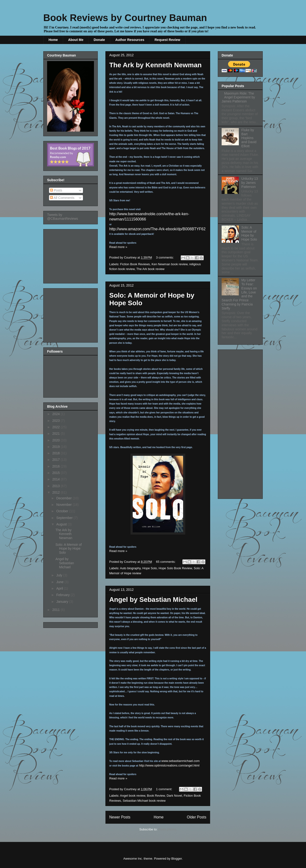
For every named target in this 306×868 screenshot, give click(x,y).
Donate (99, 40)
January (63, 602)
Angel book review (133, 796)
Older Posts (197, 817)
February (63, 595)
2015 (57, 473)
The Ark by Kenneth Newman (155, 65)
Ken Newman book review (169, 264)
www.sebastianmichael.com (180, 761)
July (60, 575)
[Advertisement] (71, 255)
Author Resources (130, 40)
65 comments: (166, 562)
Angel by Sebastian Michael (153, 600)
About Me (76, 40)
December (64, 498)
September (65, 518)
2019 (57, 447)
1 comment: (165, 789)
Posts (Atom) (167, 829)
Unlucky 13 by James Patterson (250, 183)
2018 (57, 453)
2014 (57, 479)
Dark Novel (174, 796)
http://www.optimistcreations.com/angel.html (169, 765)
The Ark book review (150, 269)
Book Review (156, 796)
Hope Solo (150, 568)
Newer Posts (120, 817)
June (60, 582)
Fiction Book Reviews (135, 264)
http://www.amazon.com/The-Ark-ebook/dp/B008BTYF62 (157, 229)
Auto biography (130, 568)
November (64, 505)
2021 (57, 434)
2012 (57, 492)
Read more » (118, 247)
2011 (57, 610)
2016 (57, 466)
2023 (57, 421)
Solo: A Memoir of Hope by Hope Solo (69, 549)
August (62, 524)
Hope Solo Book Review (175, 568)
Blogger (176, 859)
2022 (57, 427)
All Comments (62, 198)
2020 (57, 440)
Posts (56, 190)
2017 (57, 460)
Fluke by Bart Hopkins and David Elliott (249, 138)
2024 (57, 414)
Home (53, 40)
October (63, 511)
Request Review (167, 40)
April (60, 588)
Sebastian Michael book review (144, 801)
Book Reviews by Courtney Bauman (125, 18)
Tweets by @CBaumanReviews (63, 217)
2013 (57, 486)
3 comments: (165, 257)
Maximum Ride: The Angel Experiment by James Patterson (238, 97)
